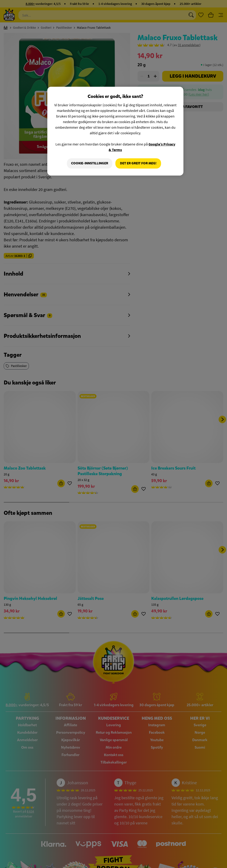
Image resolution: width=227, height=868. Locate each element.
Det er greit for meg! (138, 163)
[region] (115, 131)
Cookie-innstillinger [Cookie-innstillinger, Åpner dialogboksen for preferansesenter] (89, 163)
